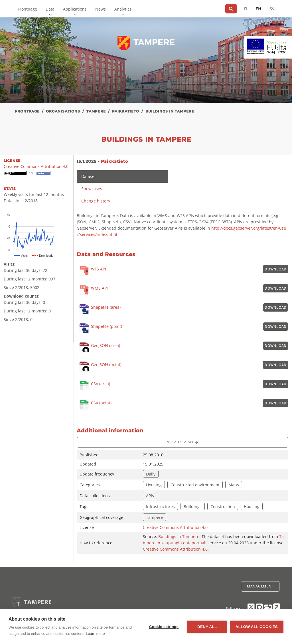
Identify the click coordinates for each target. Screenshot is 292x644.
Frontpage (27, 9)
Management (260, 586)
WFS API (91, 271)
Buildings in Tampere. (180, 536)
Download (276, 269)
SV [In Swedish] (272, 9)
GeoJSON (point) (99, 367)
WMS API (92, 290)
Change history (96, 201)
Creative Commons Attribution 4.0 (175, 527)
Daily (151, 474)
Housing (154, 485)
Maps (234, 485)
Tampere (96, 111)
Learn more (95, 634)
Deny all (207, 627)
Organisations (63, 111)
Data (50, 9)
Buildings (193, 506)
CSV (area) (93, 386)
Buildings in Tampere (170, 111)
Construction (223, 506)
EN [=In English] (258, 9)
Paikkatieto (126, 111)
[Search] (231, 9)
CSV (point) (94, 405)
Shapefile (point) (99, 328)
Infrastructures (160, 506)
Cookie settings (164, 627)
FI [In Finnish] (246, 9)
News (101, 9)
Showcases (92, 189)
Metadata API (182, 442)
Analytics (123, 9)
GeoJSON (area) (98, 347)
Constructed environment (195, 485)
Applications (75, 9)
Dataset (89, 176)
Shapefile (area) (99, 309)
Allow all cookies (257, 627)
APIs (150, 496)
